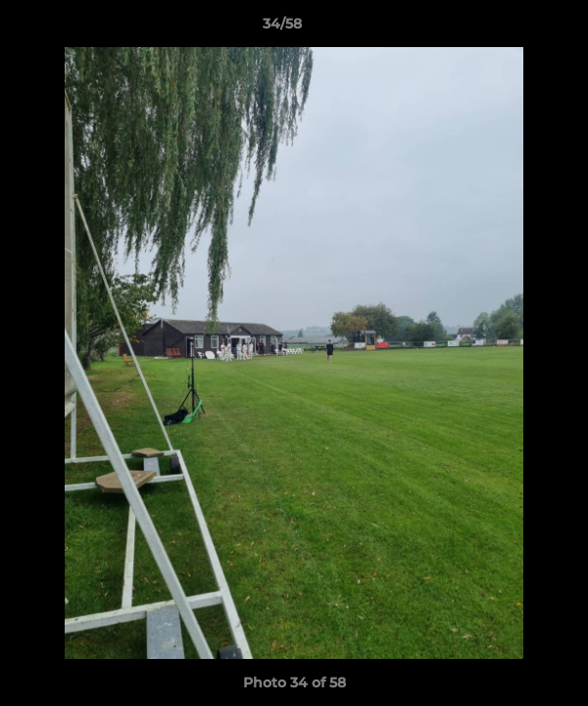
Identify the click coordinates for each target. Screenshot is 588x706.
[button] (517, 28)
